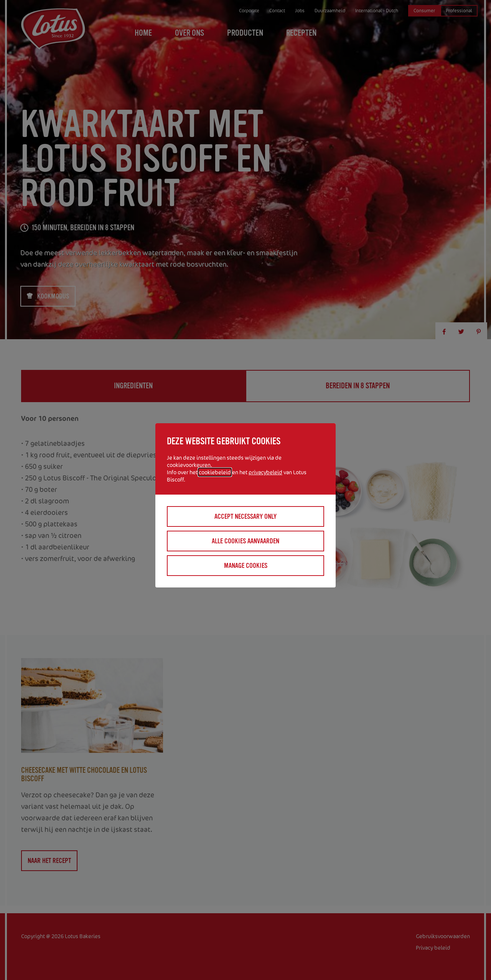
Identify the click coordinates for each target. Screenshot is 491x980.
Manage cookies (246, 566)
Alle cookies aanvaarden (245, 541)
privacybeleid (265, 472)
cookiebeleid (215, 472)
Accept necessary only (245, 516)
